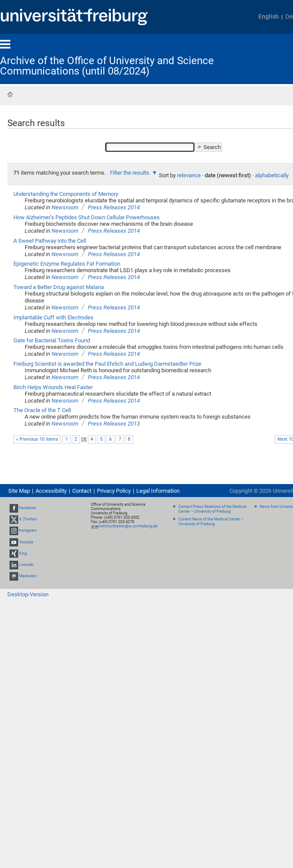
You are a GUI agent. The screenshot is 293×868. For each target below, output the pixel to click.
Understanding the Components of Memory (66, 194)
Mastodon (28, 576)
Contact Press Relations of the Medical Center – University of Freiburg (212, 509)
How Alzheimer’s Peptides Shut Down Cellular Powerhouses (87, 217)
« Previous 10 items (37, 439)
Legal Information (158, 491)
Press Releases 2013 (114, 424)
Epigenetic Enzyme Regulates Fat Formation (67, 264)
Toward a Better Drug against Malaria (59, 287)
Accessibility (51, 491)
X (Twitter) (28, 519)
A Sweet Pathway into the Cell (50, 241)
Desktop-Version (28, 594)
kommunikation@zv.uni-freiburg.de (128, 526)
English (269, 17)
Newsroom (65, 207)
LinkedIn (26, 565)
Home (10, 94)
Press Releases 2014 (114, 207)
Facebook (28, 508)
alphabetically (272, 175)
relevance (189, 175)
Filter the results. (131, 173)
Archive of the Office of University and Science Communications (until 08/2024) (107, 66)
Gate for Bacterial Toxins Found (52, 340)
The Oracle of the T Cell (42, 410)
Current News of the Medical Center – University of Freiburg (211, 522)
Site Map (19, 491)
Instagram (28, 531)
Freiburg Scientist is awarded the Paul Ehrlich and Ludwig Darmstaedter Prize (107, 364)
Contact (82, 491)
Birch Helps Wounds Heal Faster (53, 387)
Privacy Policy (114, 491)
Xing (23, 553)
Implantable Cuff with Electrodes (53, 317)
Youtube (26, 542)
